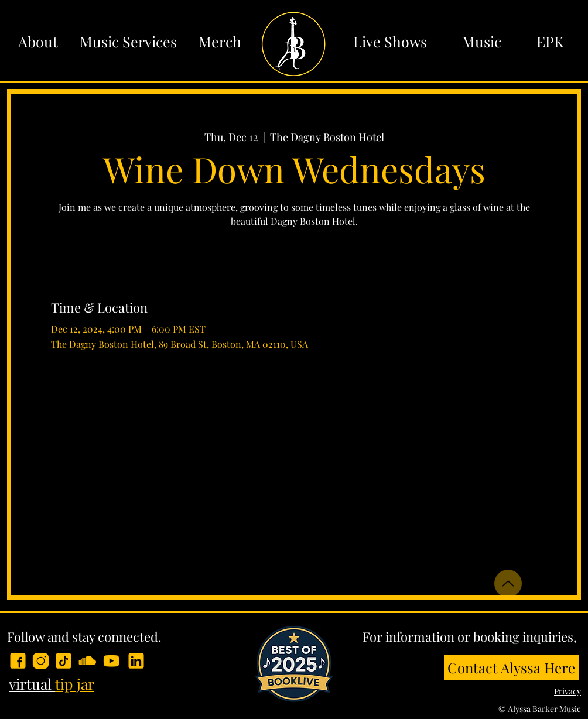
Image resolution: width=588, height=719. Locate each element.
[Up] (508, 583)
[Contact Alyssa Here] (511, 667)
